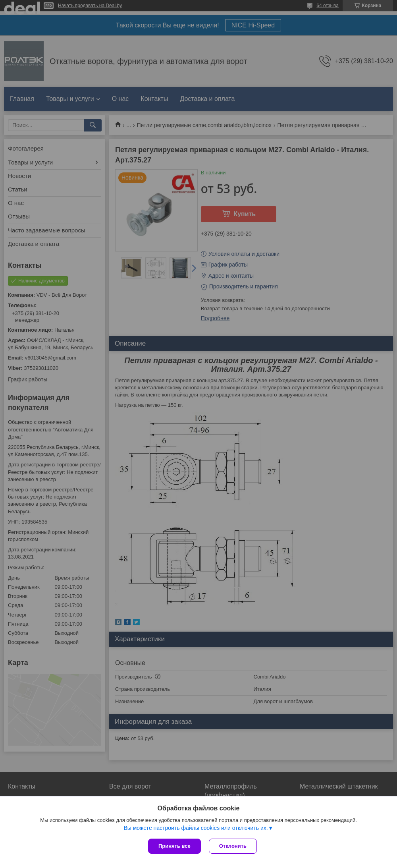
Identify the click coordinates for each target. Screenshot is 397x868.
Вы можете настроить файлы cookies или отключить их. (196, 828)
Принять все (174, 846)
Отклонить (233, 846)
